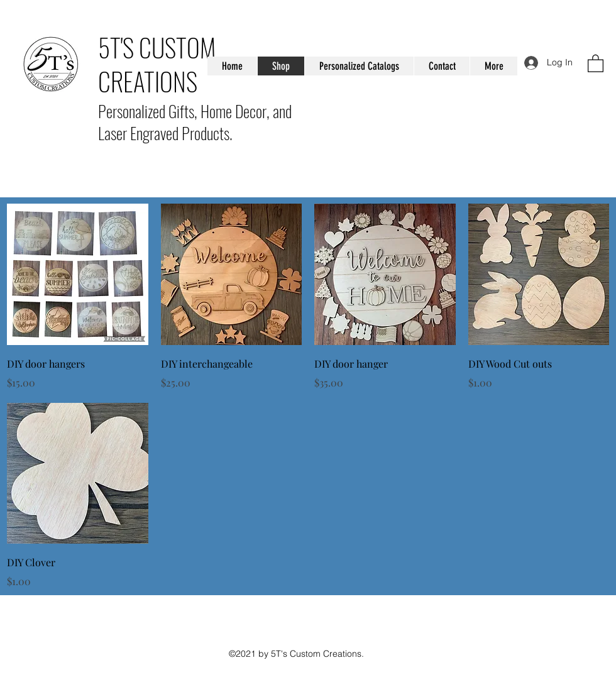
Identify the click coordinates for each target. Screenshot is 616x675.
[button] (596, 63)
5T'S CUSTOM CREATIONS (157, 64)
